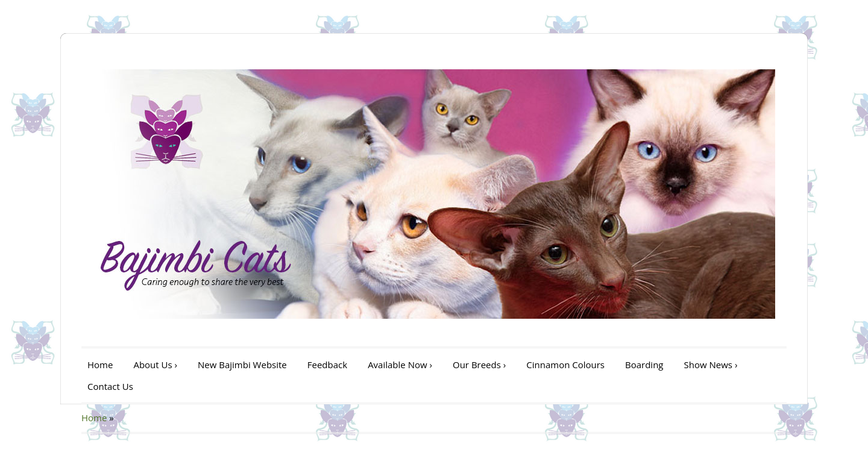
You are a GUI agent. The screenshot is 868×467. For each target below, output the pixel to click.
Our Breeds (479, 365)
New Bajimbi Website (242, 365)
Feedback (327, 365)
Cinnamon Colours (565, 365)
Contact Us (110, 386)
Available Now (400, 365)
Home (100, 365)
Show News (711, 365)
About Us (155, 365)
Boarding (644, 365)
